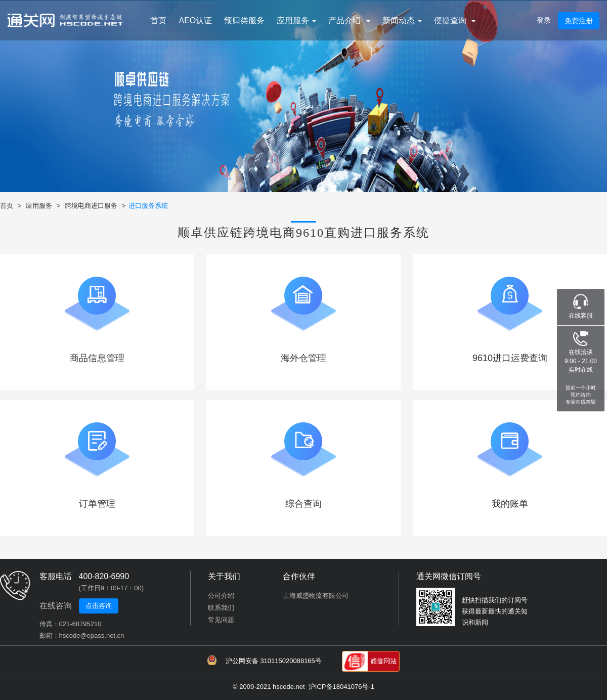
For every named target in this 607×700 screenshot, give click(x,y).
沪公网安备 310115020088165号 (265, 660)
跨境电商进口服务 (91, 206)
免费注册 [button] (579, 21)
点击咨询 (99, 606)
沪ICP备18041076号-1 (341, 687)
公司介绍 (221, 596)
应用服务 (39, 206)
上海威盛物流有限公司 (316, 596)
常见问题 (221, 620)
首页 (158, 20)
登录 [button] (544, 20)
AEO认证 (195, 20)
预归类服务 (244, 20)
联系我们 (221, 608)
